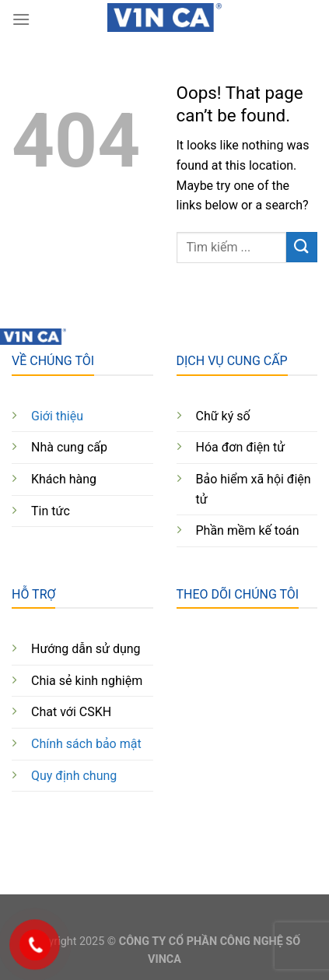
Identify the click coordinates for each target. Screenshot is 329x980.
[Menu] (21, 19)
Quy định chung (74, 776)
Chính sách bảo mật (86, 744)
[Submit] (302, 247)
